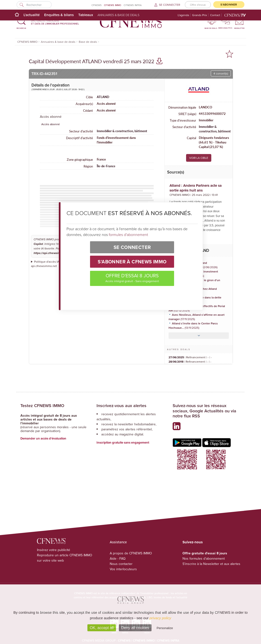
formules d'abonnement (128, 235)
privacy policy (160, 618)
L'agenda (183, 15)
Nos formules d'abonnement (204, 558)
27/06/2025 (176, 357)
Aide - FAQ (118, 558)
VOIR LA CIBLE (199, 158)
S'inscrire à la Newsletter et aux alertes (211, 564)
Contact (215, 15)
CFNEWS (97, 5)
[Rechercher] (34, 5)
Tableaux (86, 15)
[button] (21, 22)
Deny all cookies (135, 628)
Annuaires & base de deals (118, 15)
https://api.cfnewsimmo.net (52, 253)
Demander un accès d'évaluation (43, 438)
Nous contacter (121, 564)
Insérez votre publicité (54, 550)
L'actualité (32, 15)
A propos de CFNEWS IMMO (131, 553)
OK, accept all (102, 628)
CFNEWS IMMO (113, 5)
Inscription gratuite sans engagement (123, 443)
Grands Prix (200, 15)
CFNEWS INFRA (133, 5)
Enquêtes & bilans (59, 15)
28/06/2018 (176, 362)
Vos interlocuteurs (123, 569)
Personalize (165, 628)
